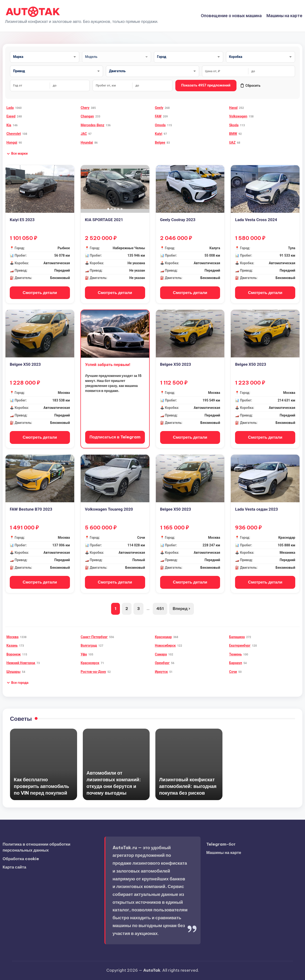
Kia (9, 125)
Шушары (13, 672)
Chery (85, 108)
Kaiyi (159, 134)
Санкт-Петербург (94, 637)
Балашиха (237, 637)
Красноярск (90, 663)
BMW (233, 134)
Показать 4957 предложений (206, 85)
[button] (17, 154)
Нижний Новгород (21, 663)
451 (160, 609)
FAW (158, 116)
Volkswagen (238, 116)
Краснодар (163, 637)
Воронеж (14, 654)
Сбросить (250, 86)
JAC (84, 134)
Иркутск (161, 672)
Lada (10, 108)
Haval (233, 108)
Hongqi (12, 142)
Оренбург (162, 663)
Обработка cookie (21, 859)
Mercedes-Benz (92, 125)
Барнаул (236, 663)
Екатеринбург (240, 645)
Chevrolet (14, 134)
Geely (159, 108)
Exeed (11, 116)
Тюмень (235, 654)
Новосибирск (165, 645)
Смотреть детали (40, 293)
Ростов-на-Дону (93, 672)
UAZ (232, 142)
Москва (12, 637)
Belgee (160, 142)
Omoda (160, 125)
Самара (161, 654)
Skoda (234, 125)
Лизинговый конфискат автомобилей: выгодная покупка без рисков (188, 786)
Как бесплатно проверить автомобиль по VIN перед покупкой (41, 786)
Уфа (84, 654)
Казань (12, 645)
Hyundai (87, 142)
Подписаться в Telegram (115, 437)
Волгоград (89, 645)
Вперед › (182, 609)
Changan (87, 116)
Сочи (233, 672)
